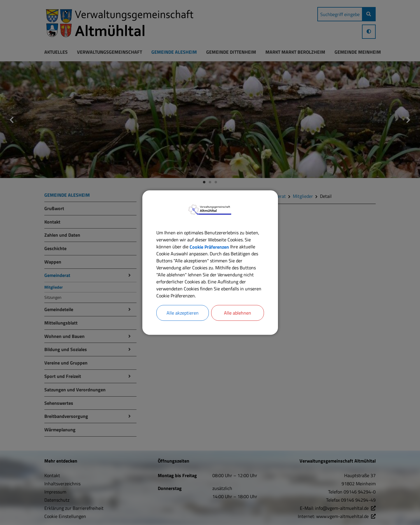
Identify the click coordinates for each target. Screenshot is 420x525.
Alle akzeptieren (183, 313)
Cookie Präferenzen (209, 247)
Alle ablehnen (238, 313)
